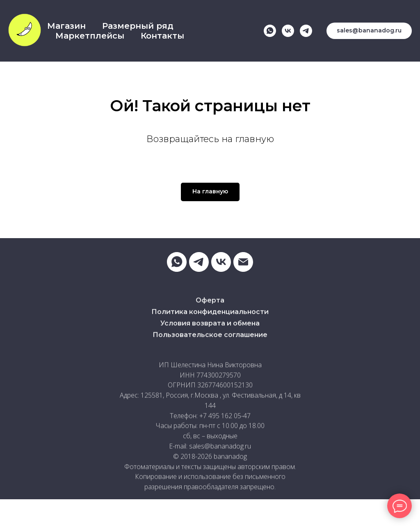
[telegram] (306, 31)
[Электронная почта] (243, 262)
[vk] (288, 31)
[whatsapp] (270, 31)
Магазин (66, 26)
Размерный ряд (138, 26)
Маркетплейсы (90, 36)
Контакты (162, 36)
